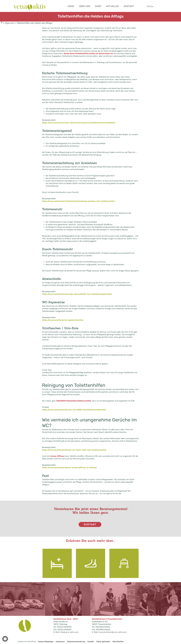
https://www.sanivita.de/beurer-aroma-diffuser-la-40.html (69, 468)
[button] (5, 639)
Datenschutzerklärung (76, 642)
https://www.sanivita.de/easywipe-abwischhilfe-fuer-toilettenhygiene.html (77, 294)
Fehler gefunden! (103, 642)
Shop (98, 6)
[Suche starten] (158, 6)
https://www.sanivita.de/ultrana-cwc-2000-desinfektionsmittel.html (74, 410)
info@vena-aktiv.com (69, 632)
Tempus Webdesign (46, 642)
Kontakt (129, 6)
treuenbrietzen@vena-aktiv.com (113, 632)
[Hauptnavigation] (113, 5)
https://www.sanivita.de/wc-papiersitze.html (63, 320)
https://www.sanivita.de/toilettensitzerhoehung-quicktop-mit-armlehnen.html (78, 201)
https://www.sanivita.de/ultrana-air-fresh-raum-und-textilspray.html (74, 450)
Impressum (60, 642)
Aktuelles (112, 6)
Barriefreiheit (118, 642)
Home (71, 6)
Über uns (85, 6)
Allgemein (10, 23)
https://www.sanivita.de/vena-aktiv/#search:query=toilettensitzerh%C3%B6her (79, 123)
